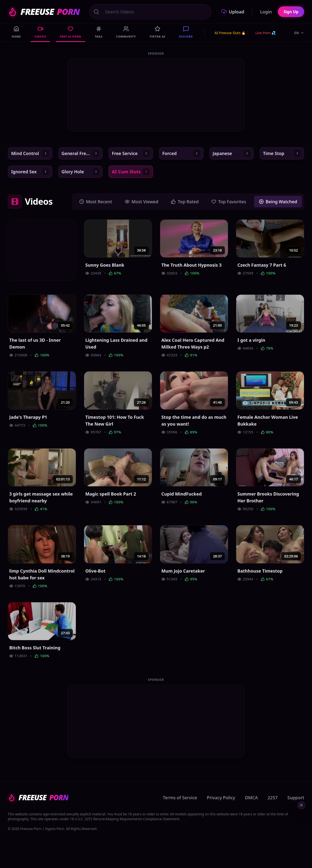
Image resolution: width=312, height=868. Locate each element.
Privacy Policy (221, 803)
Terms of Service (180, 803)
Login (266, 12)
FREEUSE (44, 12)
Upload (233, 12)
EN (299, 33)
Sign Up (291, 12)
